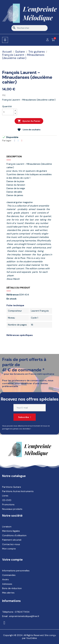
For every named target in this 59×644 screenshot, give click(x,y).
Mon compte (9, 549)
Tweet (18, 141)
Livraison (7, 527)
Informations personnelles (16, 571)
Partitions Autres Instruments (18, 491)
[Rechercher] (30, 28)
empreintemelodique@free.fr (24, 616)
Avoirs (5, 579)
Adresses (7, 584)
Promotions (8, 504)
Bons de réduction (12, 588)
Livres (5, 496)
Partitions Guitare (12, 487)
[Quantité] (8, 112)
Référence (13, 295)
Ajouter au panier (29, 121)
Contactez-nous (11, 544)
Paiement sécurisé (12, 540)
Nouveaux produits (12, 509)
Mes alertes (8, 593)
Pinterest (22, 141)
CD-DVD (7, 500)
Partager (15, 141)
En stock (11, 299)
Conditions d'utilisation (14, 535)
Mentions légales (11, 531)
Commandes (9, 575)
